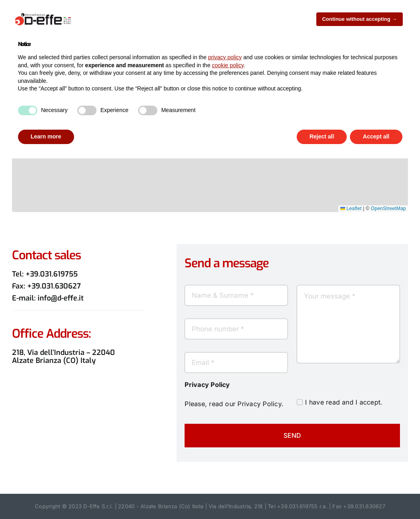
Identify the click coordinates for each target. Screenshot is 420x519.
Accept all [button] (376, 136)
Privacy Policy (259, 404)
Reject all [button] (322, 136)
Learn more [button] (46, 136)
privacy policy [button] (225, 57)
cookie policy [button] (228, 65)
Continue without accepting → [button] (359, 19)
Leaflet (351, 208)
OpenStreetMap (388, 208)
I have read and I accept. (344, 402)
